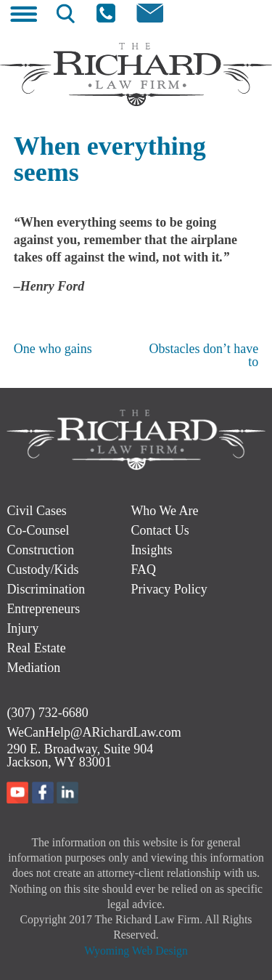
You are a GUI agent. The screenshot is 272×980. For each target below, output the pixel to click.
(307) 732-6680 (47, 713)
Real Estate (36, 648)
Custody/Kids (42, 570)
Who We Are (164, 511)
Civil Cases (37, 511)
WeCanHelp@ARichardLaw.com (94, 732)
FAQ (143, 570)
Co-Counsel (38, 530)
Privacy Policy (169, 589)
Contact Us (160, 530)
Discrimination (46, 589)
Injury (22, 628)
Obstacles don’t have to (204, 355)
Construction (40, 550)
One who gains (53, 349)
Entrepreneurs (43, 609)
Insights (151, 550)
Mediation (33, 668)
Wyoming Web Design (136, 951)
